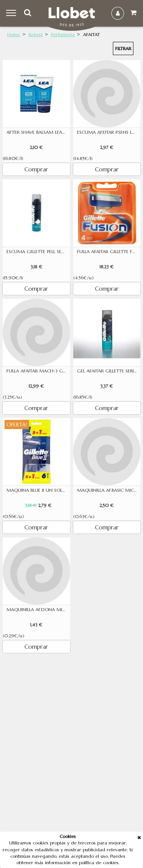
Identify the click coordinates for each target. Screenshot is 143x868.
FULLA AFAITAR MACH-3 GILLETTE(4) (38, 371)
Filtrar (123, 48)
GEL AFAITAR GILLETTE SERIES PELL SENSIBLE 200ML (109, 371)
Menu (12, 13)
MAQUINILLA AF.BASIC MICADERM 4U (109, 490)
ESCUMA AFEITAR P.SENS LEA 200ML (109, 132)
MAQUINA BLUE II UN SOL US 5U (38, 490)
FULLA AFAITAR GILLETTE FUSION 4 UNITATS (109, 252)
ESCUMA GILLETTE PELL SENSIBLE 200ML (38, 252)
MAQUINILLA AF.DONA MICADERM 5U (38, 610)
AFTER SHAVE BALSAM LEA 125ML (38, 132)
